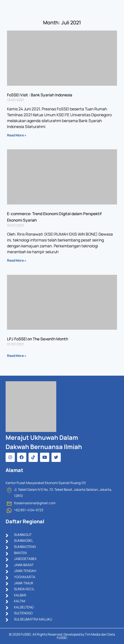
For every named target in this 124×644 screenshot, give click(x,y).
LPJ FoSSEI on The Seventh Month (38, 339)
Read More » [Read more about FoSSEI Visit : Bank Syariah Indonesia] (17, 135)
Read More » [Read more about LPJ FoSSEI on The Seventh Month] (17, 356)
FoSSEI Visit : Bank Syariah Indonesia (40, 95)
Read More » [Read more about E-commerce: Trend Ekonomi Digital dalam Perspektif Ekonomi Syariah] (17, 260)
